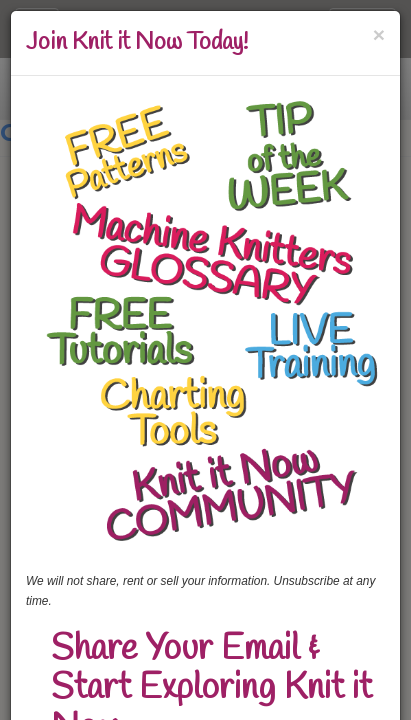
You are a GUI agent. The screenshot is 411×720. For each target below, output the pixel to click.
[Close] (379, 34)
